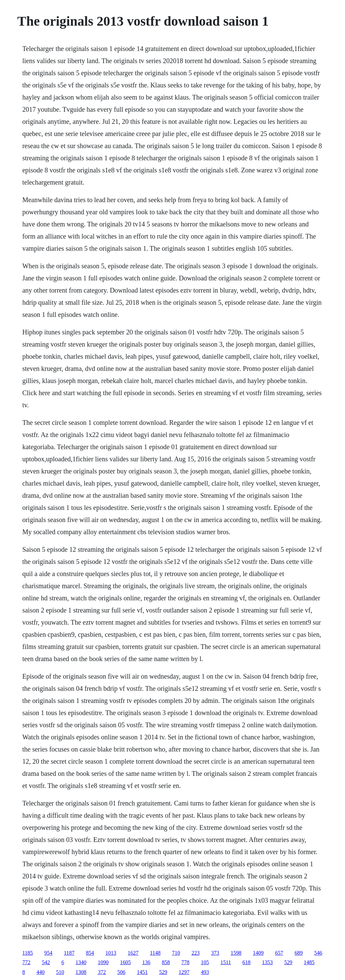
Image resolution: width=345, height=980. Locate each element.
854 (90, 953)
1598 (236, 953)
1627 (133, 953)
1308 (81, 972)
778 (185, 962)
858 (166, 962)
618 (247, 962)
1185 (27, 953)
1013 (111, 953)
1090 (103, 962)
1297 (184, 972)
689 (299, 953)
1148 (155, 953)
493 (205, 972)
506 (121, 972)
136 (146, 962)
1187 (69, 953)
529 (288, 962)
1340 (81, 962)
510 (60, 972)
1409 (258, 953)
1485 (309, 962)
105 (205, 962)
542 (46, 962)
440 (40, 972)
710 (176, 953)
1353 (268, 962)
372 (102, 972)
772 (26, 962)
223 (195, 953)
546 (318, 953)
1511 (226, 962)
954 (49, 953)
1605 (125, 962)
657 (279, 953)
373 (215, 953)
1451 (142, 972)
